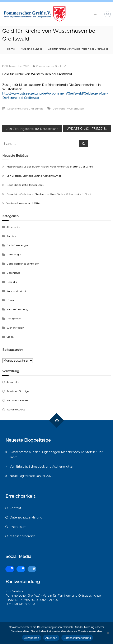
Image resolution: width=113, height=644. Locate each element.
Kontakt (15, 508)
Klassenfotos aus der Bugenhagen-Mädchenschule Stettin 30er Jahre (50, 167)
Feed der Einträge (18, 391)
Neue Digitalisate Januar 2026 (25, 185)
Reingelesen (14, 318)
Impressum (18, 527)
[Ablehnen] (108, 633)
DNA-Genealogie (17, 245)
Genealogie (14, 254)
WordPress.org (16, 409)
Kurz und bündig (31, 49)
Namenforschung (17, 309)
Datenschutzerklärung (26, 517)
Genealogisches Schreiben (23, 264)
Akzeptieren (32, 638)
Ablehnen (51, 638)
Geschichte (14, 109)
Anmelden (13, 382)
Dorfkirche (59, 109)
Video (10, 337)
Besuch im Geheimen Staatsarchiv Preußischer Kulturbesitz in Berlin (49, 194)
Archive (11, 236)
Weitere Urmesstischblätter (24, 203)
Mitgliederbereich (22, 536)
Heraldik (12, 282)
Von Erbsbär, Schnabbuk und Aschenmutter (34, 176)
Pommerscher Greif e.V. (51, 66)
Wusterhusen (76, 109)
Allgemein (13, 227)
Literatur (12, 300)
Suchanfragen (15, 328)
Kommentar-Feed (18, 400)
